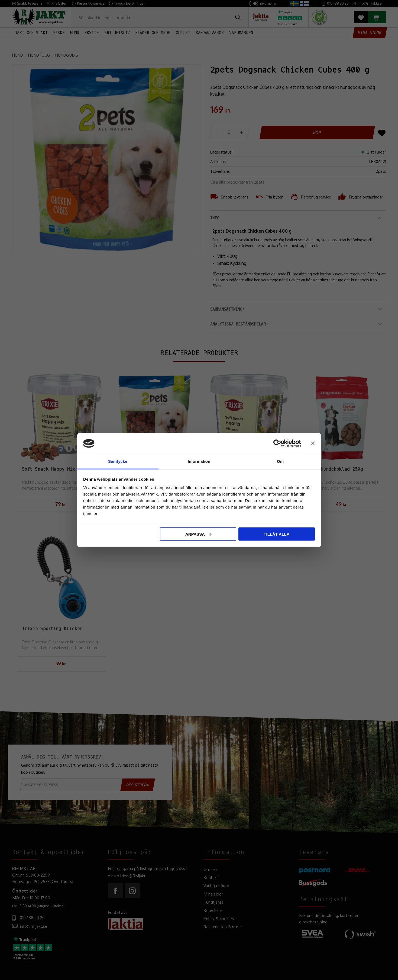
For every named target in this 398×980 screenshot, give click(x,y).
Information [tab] (199, 461)
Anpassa (198, 534)
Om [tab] (280, 461)
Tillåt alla (276, 534)
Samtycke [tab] (118, 461)
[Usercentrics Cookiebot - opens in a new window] (277, 443)
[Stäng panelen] (313, 443)
